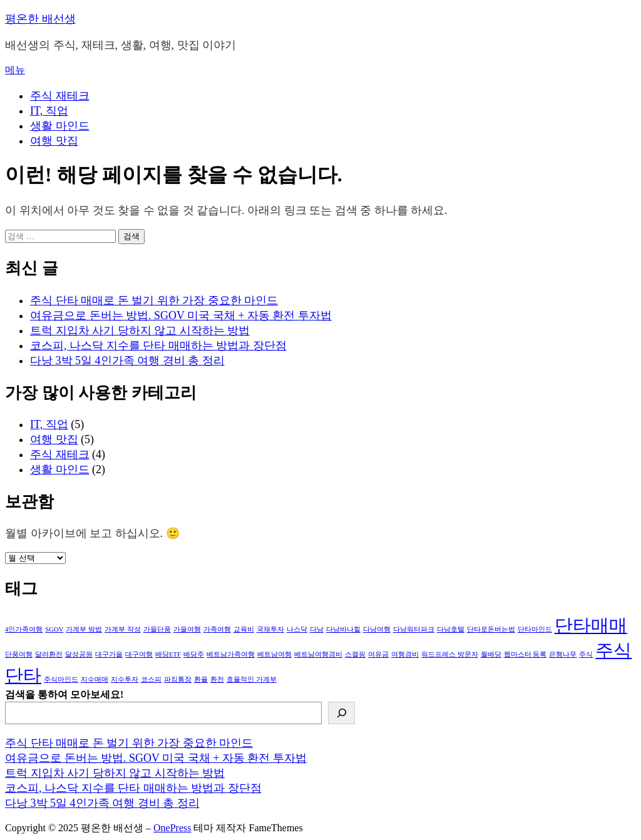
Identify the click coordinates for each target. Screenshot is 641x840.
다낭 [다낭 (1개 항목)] (317, 629)
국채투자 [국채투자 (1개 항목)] (270, 629)
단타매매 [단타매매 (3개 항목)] (591, 625)
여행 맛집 (54, 141)
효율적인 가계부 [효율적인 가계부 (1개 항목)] (252, 679)
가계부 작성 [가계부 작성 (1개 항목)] (123, 629)
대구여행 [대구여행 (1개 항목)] (139, 654)
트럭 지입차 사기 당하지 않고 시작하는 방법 (140, 330)
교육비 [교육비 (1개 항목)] (244, 629)
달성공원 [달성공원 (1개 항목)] (79, 654)
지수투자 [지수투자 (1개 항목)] (125, 679)
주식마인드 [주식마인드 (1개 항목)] (61, 679)
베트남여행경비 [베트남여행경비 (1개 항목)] (318, 654)
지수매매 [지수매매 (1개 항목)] (95, 679)
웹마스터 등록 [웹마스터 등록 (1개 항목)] (526, 654)
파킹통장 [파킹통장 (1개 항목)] (178, 679)
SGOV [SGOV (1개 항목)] (54, 629)
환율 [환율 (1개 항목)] (201, 679)
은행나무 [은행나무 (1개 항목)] (563, 654)
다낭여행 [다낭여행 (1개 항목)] (377, 629)
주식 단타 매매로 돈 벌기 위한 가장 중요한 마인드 (154, 300)
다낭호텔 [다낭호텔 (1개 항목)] (451, 629)
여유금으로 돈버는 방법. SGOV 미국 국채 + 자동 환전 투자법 (181, 315)
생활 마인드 (60, 126)
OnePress (172, 828)
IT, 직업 (49, 111)
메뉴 (15, 70)
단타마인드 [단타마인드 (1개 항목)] (535, 629)
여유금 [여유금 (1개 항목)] (378, 654)
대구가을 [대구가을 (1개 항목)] (109, 654)
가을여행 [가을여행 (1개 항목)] (187, 629)
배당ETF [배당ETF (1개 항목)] (168, 654)
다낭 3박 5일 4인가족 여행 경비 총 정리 (127, 361)
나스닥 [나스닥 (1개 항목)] (297, 629)
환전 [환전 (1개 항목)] (217, 679)
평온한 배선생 (40, 19)
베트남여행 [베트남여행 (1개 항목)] (274, 654)
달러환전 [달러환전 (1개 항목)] (49, 654)
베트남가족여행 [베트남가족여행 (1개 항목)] (231, 654)
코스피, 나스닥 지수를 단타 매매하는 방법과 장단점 (158, 346)
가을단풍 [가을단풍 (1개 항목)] (157, 629)
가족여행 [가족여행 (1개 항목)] (217, 629)
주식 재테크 (60, 96)
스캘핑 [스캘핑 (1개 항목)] (355, 654)
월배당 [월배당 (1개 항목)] (491, 654)
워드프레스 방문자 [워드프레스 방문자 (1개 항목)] (450, 654)
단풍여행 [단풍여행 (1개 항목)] (19, 654)
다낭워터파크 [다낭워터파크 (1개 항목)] (414, 629)
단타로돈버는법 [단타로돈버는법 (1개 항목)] (491, 629)
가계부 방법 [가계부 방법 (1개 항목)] (84, 629)
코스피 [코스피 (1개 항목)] (151, 679)
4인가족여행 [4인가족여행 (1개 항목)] (24, 629)
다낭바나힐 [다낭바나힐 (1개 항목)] (343, 629)
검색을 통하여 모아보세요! (64, 694)
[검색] (341, 713)
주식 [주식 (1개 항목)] (586, 654)
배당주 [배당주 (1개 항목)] (194, 654)
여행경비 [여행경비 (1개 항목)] (405, 654)
